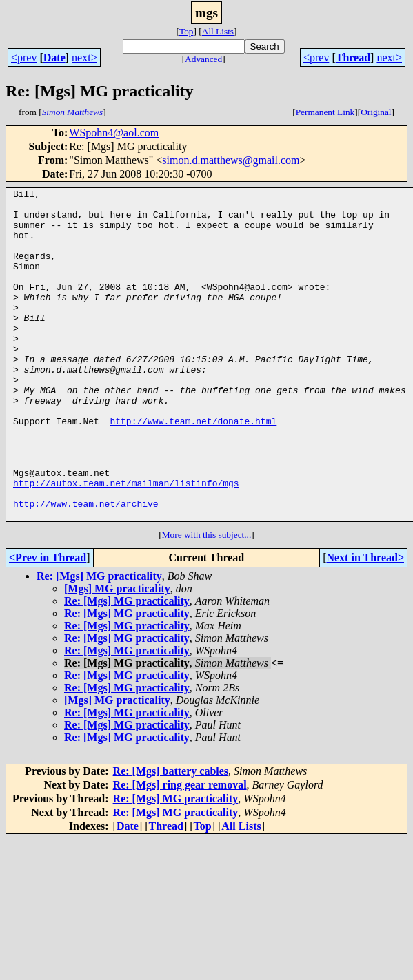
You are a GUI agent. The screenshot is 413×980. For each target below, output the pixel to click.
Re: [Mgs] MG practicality (99, 642)
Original (376, 112)
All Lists (218, 31)
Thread (353, 58)
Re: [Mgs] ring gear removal (180, 851)
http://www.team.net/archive (86, 567)
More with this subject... (207, 601)
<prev (24, 58)
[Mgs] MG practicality (117, 655)
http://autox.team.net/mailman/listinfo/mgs (126, 543)
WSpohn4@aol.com (114, 133)
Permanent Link (325, 112)
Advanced (203, 59)
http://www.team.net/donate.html (193, 468)
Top (187, 31)
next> (84, 58)
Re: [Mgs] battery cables (171, 837)
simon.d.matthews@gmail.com (231, 160)
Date (54, 58)
